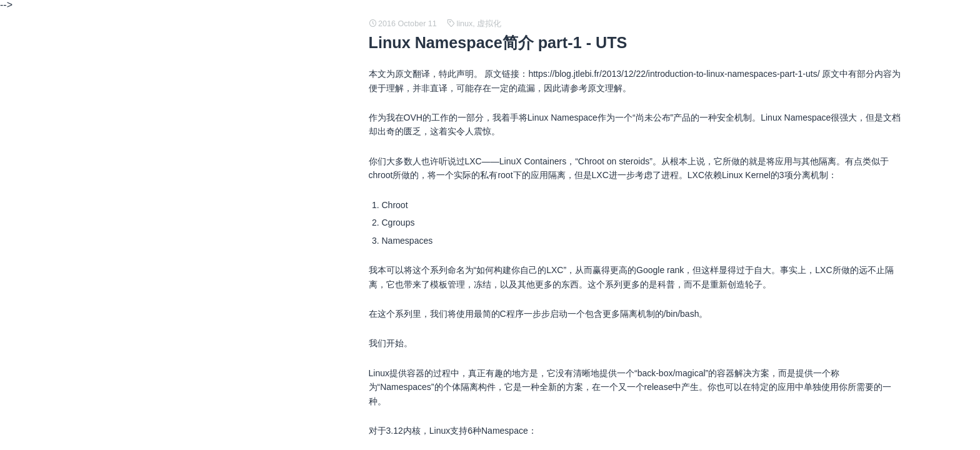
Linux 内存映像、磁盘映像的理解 (190, 284)
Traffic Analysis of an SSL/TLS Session (202, 84)
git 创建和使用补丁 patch (175, 424)
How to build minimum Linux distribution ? (207, 244)
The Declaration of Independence (191, 164)
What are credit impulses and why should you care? (227, 64)
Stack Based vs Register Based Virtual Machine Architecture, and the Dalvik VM (281, 144)
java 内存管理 (153, 344)
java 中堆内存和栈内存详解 (179, 224)
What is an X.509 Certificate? (183, 404)
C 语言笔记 (148, 124)
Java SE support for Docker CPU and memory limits (227, 364)
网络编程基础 (152, 304)
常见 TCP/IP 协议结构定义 (178, 104)
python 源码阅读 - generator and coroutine (208, 324)
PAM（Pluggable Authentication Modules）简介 (219, 384)
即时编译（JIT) (156, 264)
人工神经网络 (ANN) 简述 (176, 184)
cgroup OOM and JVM (170, 204)
